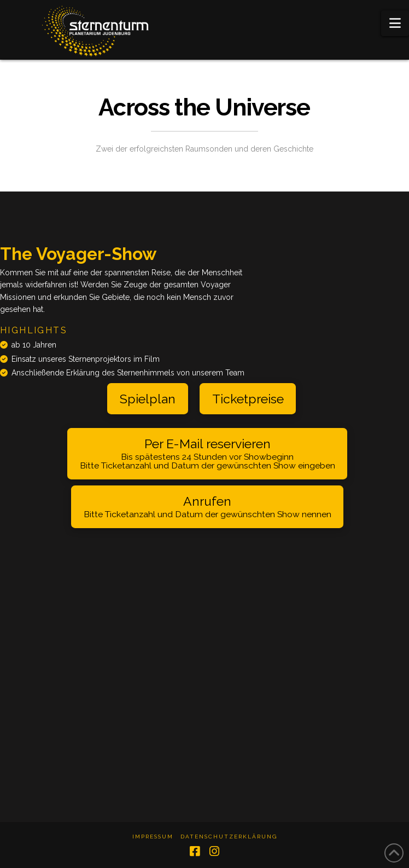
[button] (395, 23)
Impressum (153, 837)
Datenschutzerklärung (229, 837)
